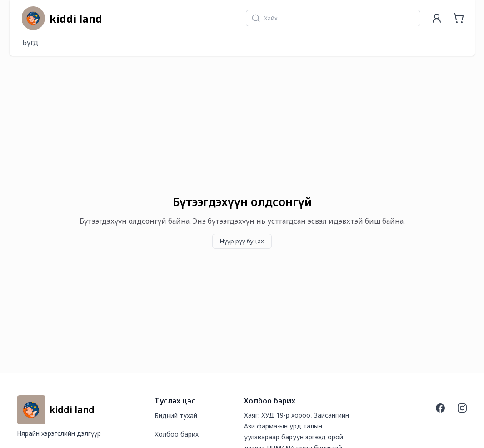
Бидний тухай (176, 415)
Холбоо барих (177, 434)
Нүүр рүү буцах (242, 241)
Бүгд (30, 42)
